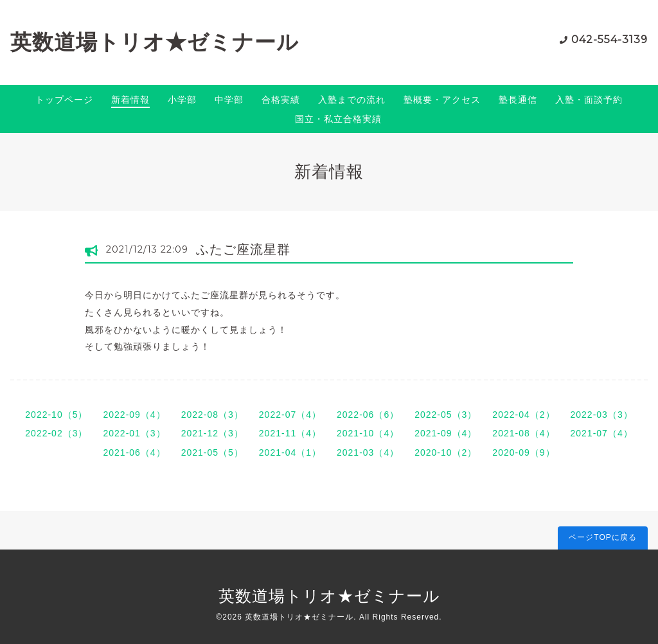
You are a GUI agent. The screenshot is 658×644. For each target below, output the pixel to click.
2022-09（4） (134, 415)
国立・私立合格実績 (338, 119)
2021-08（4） (523, 433)
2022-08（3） (212, 415)
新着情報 (130, 100)
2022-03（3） (602, 415)
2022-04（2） (523, 415)
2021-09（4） (446, 433)
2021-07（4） (602, 433)
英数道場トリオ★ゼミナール (155, 42)
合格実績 (281, 100)
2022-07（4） (290, 415)
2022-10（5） (56, 415)
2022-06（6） (368, 415)
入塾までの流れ (352, 100)
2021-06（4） (134, 452)
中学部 (229, 100)
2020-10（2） (446, 452)
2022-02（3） (56, 433)
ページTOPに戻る (602, 537)
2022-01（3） (134, 433)
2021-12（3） (212, 433)
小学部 (182, 100)
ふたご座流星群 (243, 249)
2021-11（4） (290, 433)
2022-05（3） (446, 415)
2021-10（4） (368, 433)
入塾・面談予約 (589, 100)
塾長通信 (518, 100)
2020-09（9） (523, 452)
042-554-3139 (609, 40)
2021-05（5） (212, 452)
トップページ (64, 100)
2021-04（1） (290, 452)
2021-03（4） (368, 452)
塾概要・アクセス (442, 100)
